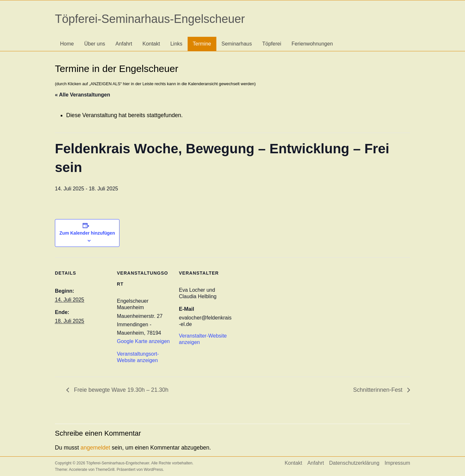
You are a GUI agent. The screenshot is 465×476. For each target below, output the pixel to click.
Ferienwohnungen (312, 44)
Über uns (95, 44)
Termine (202, 44)
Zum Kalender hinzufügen (87, 233)
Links (176, 44)
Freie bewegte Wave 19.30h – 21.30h (120, 390)
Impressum (397, 463)
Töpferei (272, 44)
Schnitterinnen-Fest (379, 390)
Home (67, 44)
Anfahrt (124, 44)
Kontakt (151, 44)
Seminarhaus (237, 44)
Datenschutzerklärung (354, 463)
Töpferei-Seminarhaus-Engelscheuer (150, 19)
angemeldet (95, 448)
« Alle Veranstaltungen (83, 95)
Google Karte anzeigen (143, 341)
